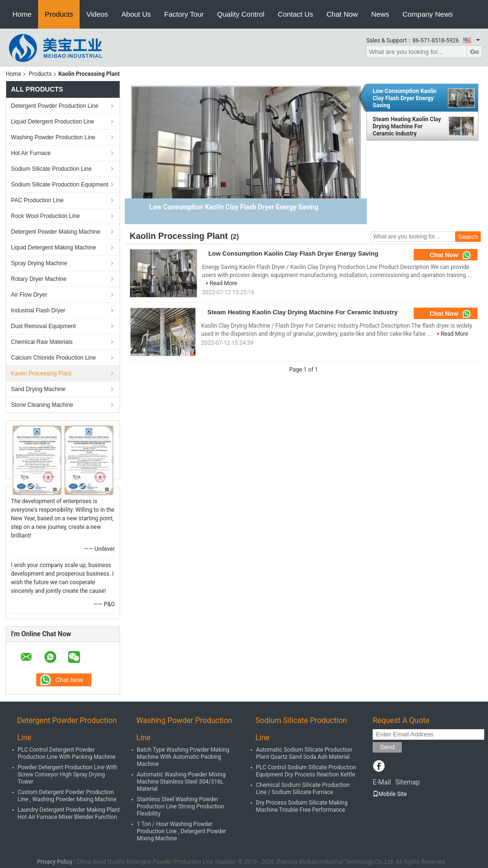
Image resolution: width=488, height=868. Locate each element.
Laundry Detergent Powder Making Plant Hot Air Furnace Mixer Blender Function (69, 813)
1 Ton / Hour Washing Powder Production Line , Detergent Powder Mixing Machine (182, 831)
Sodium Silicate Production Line (51, 169)
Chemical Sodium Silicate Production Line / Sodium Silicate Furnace (303, 789)
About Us (136, 14)
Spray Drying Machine (39, 263)
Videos (97, 14)
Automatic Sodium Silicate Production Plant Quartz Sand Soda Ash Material (304, 753)
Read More (224, 283)
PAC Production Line (37, 200)
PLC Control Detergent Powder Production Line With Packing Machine (66, 753)
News (380, 14)
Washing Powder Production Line (53, 137)
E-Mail (382, 782)
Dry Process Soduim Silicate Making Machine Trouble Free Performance (302, 806)
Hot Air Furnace (31, 153)
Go (474, 52)
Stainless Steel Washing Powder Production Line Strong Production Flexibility (180, 806)
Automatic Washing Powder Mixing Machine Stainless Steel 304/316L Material (181, 782)
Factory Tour (184, 14)
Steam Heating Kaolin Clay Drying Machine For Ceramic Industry (407, 126)
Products (59, 14)
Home (22, 14)
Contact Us (295, 14)
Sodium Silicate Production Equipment (60, 185)
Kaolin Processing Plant (41, 373)
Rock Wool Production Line (46, 216)
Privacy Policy (55, 862)
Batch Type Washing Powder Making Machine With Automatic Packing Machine (183, 757)
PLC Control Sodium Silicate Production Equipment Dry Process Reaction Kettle (306, 771)
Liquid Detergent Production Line (53, 122)
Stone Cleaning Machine (42, 405)
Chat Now (342, 14)
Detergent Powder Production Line (55, 106)
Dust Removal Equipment (43, 326)
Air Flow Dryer (29, 295)
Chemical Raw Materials (42, 342)
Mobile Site (390, 794)
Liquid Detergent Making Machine (54, 248)
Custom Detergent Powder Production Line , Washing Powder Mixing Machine (67, 796)
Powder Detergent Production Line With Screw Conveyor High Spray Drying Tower (67, 775)
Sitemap (407, 782)
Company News (427, 14)
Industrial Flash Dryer (38, 310)
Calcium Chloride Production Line (53, 358)
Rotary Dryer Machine (39, 279)
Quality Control (241, 14)
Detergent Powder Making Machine (56, 232)
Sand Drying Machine (38, 389)
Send (387, 747)
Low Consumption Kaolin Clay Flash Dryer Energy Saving (405, 98)
